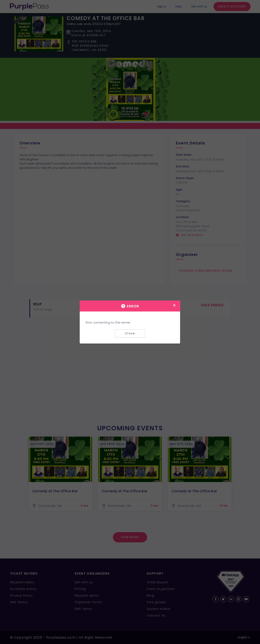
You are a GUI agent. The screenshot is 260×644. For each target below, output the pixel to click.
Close (130, 333)
